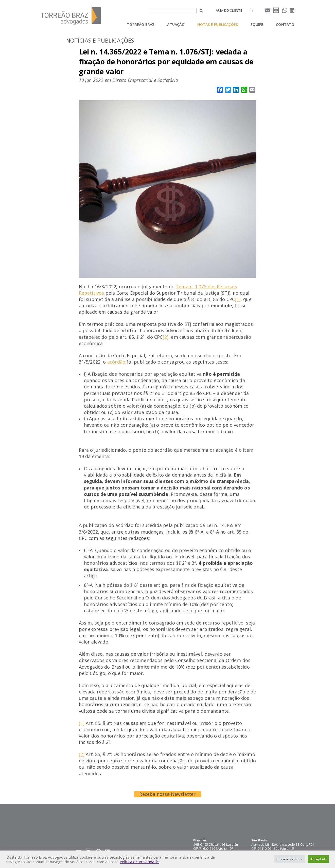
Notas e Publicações (218, 24)
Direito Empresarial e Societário (145, 80)
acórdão (116, 362)
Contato (285, 24)
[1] (238, 299)
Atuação (176, 24)
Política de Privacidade (139, 862)
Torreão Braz (141, 24)
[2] (166, 337)
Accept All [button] (318, 859)
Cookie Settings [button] (290, 859)
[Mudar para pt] (252, 11)
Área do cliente (229, 11)
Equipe (257, 24)
